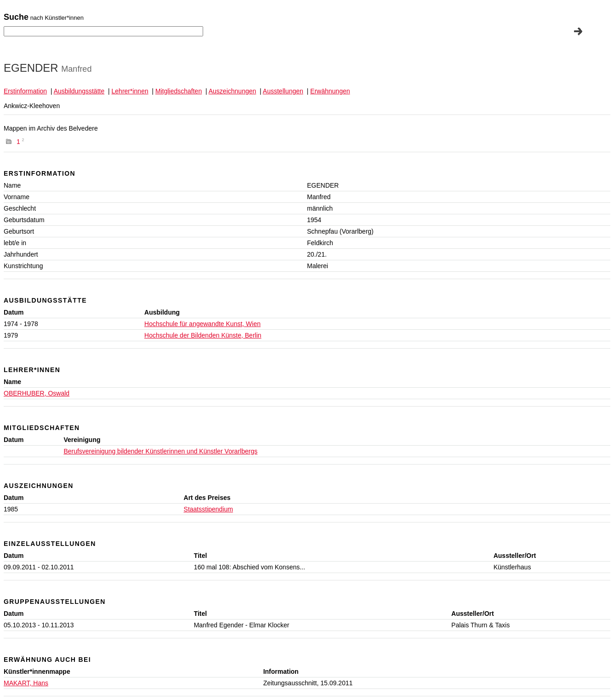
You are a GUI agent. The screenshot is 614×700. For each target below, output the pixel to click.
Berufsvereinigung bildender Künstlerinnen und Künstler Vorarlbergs (160, 451)
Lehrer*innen (130, 91)
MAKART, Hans (26, 683)
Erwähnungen (330, 91)
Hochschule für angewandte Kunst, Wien (202, 324)
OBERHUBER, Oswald (37, 393)
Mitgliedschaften (179, 91)
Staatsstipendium (208, 509)
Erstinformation (25, 91)
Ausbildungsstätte (79, 91)
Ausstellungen (283, 91)
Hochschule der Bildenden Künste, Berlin (203, 335)
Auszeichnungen (233, 91)
